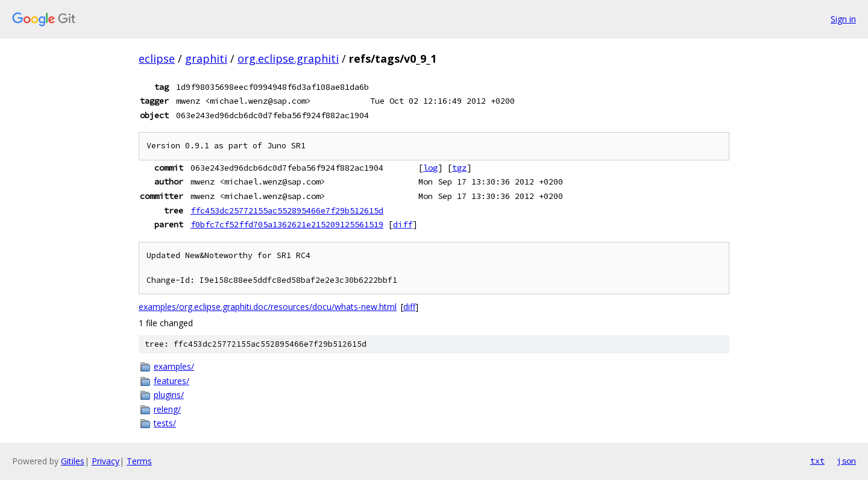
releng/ (167, 409)
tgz (459, 168)
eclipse (157, 58)
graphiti (206, 58)
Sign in (843, 19)
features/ (171, 381)
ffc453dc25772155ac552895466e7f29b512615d (287, 210)
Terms (139, 461)
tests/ (165, 423)
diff (403, 224)
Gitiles (73, 461)
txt (817, 461)
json (846, 461)
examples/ (174, 366)
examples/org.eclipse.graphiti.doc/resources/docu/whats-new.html (268, 307)
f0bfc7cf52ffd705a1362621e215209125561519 (287, 224)
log (430, 168)
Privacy (105, 461)
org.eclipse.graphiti (288, 58)
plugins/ (169, 395)
